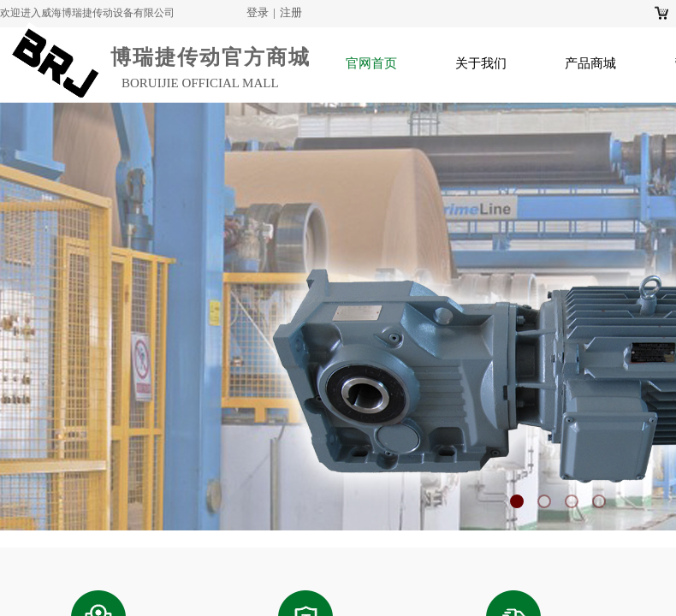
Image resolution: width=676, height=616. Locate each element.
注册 (291, 12)
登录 (258, 12)
